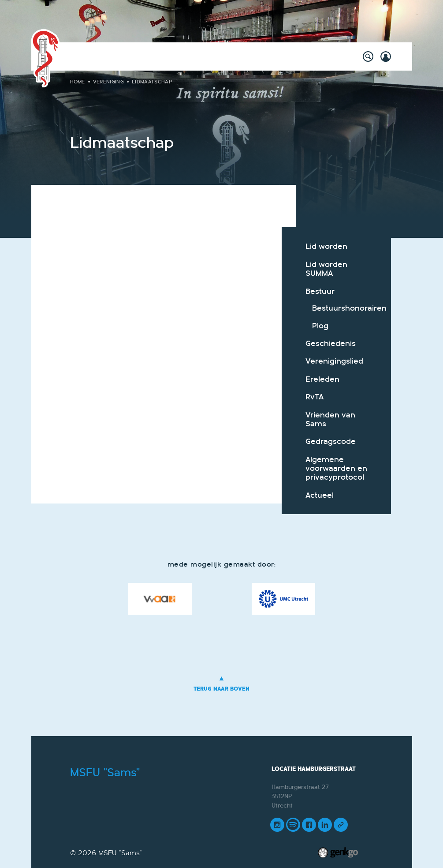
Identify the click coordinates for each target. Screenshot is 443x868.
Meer (320, 56)
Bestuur (320, 291)
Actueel (320, 495)
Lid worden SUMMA (326, 269)
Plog (320, 326)
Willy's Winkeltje (187, 55)
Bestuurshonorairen (344, 308)
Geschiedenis (331, 344)
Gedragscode (331, 442)
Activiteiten (127, 55)
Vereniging (108, 82)
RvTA (315, 397)
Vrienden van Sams (330, 419)
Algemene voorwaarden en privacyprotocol (336, 469)
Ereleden (322, 379)
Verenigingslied (334, 361)
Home (91, 56)
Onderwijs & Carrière (263, 55)
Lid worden (326, 246)
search (368, 56)
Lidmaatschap (152, 82)
